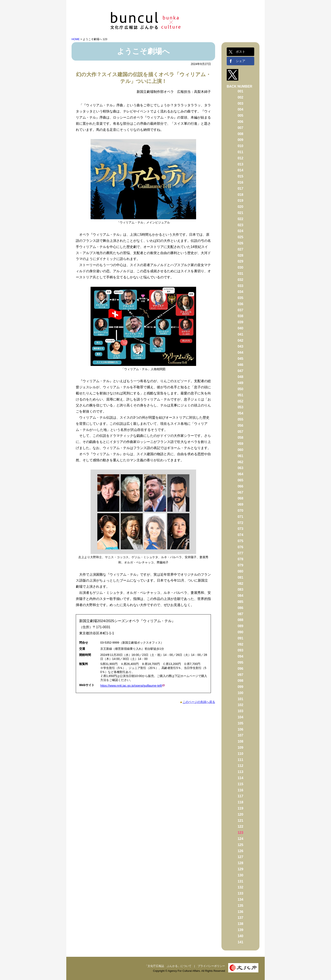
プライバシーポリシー (211, 966)
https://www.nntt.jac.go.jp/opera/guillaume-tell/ (131, 686)
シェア (241, 61)
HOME (76, 39)
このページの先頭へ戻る (199, 702)
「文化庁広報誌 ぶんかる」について (168, 966)
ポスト (241, 52)
